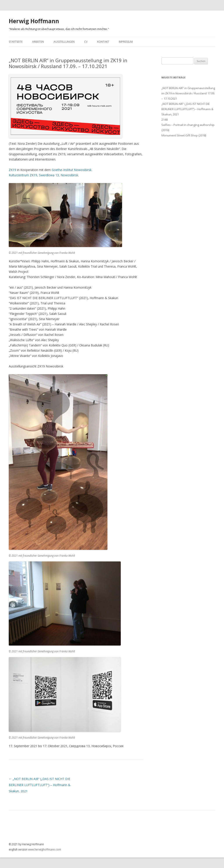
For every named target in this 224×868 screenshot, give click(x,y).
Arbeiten (38, 42)
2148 (164, 120)
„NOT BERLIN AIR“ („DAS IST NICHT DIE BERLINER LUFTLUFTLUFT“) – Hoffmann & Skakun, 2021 (40, 785)
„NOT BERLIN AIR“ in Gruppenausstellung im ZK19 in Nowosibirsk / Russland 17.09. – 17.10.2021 (188, 93)
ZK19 (12, 170)
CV (86, 42)
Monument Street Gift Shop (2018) (184, 135)
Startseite (16, 42)
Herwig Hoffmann (34, 21)
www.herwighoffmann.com (45, 849)
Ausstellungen (64, 42)
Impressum (126, 42)
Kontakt (103, 42)
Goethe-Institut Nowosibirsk (72, 170)
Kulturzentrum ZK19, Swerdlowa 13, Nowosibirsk (43, 175)
